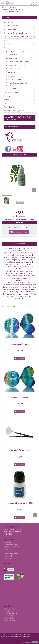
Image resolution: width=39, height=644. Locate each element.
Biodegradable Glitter (13, 79)
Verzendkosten (9, 542)
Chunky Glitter (11, 72)
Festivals (7, 96)
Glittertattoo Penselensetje (19, 450)
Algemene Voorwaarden (12, 547)
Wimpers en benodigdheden (14, 111)
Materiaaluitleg (8, 556)
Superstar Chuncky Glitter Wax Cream (17, 84)
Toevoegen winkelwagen (19, 232)
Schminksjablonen (10, 29)
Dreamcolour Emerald (20, 397)
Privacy (6, 549)
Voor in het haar (10, 107)
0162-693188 (8, 534)
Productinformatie (19, 244)
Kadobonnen (8, 558)
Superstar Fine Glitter (13, 69)
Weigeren (35, 642)
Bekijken (34, 5)
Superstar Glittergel (13, 55)
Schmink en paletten (10, 609)
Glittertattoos (9, 44)
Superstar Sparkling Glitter (15, 51)
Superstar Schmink (11, 614)
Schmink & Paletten (11, 26)
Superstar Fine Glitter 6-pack (16, 65)
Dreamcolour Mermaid (19, 344)
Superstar (23, 216)
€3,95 (20, 457)
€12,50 (20, 351)
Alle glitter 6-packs (12, 58)
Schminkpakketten (11, 22)
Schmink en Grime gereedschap (15, 33)
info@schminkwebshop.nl (12, 532)
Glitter (6, 48)
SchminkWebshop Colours (13, 529)
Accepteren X (26, 642)
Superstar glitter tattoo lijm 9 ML (19, 503)
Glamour (7, 103)
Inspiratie (7, 100)
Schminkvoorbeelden (11, 554)
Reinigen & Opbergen (11, 92)
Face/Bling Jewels (10, 89)
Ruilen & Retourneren (11, 545)
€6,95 (20, 509)
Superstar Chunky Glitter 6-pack (17, 62)
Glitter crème (10, 76)
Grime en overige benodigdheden (16, 37)
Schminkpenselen (10, 620)
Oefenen (7, 40)
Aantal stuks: (14, 227)
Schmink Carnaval (11, 611)
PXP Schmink (9, 616)
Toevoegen (19, 359)
